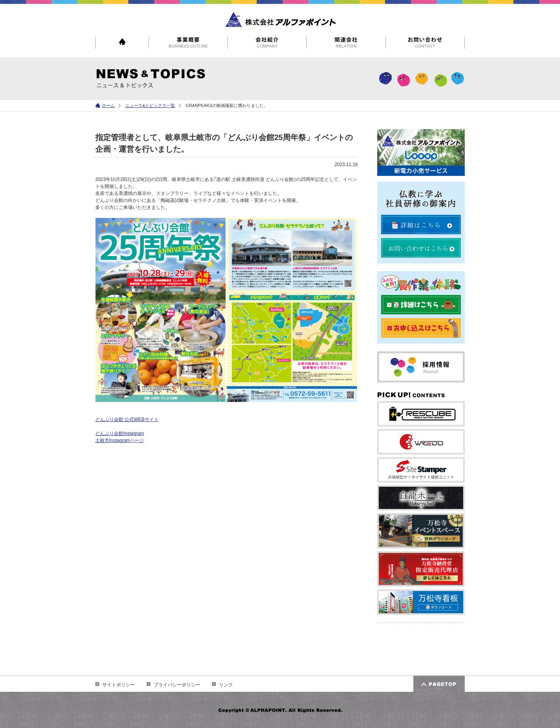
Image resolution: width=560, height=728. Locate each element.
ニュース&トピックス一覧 (150, 105)
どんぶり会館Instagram (120, 433)
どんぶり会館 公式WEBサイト (127, 419)
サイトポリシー (119, 685)
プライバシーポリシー (177, 685)
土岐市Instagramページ (120, 440)
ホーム (108, 105)
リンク (226, 685)
